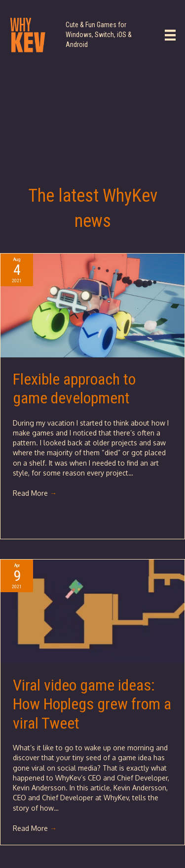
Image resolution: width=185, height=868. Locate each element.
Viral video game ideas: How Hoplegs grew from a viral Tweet (92, 704)
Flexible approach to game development (74, 389)
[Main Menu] (170, 35)
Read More (35, 493)
